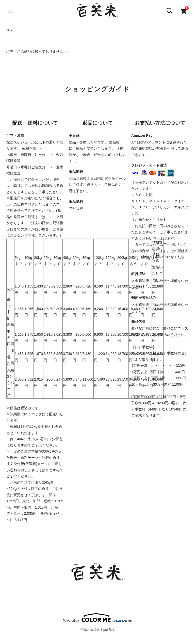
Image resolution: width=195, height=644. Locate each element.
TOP (9, 30)
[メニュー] (10, 10)
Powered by (97, 618)
